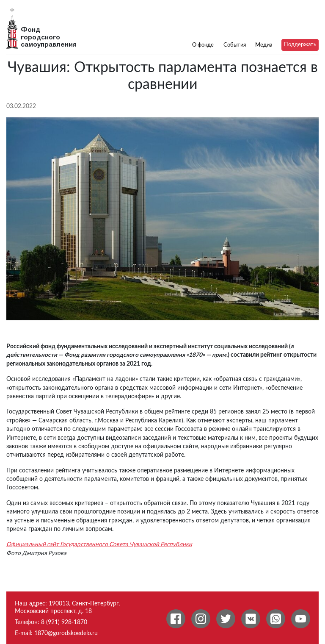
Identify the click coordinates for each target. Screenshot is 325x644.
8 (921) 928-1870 (64, 622)
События (235, 45)
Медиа (264, 45)
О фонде (203, 45)
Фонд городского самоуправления (49, 37)
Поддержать (300, 44)
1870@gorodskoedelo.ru (66, 633)
